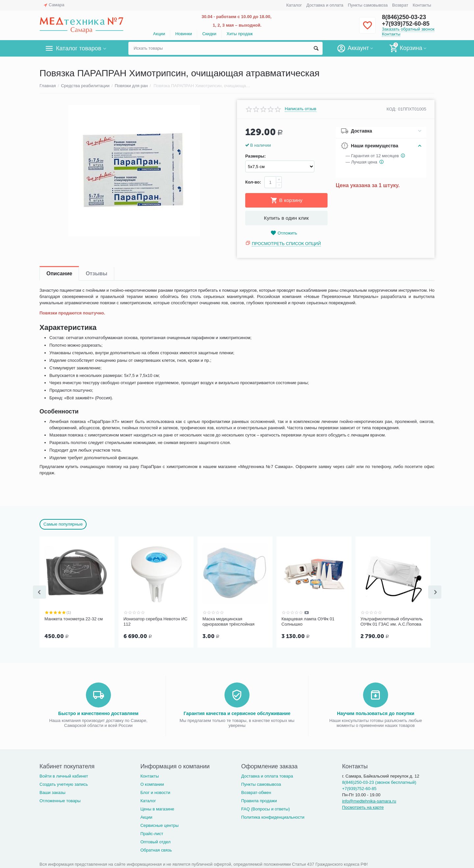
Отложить (284, 233)
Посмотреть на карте (363, 807)
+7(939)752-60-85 (406, 24)
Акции (159, 34)
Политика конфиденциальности (273, 817)
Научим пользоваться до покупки (376, 713)
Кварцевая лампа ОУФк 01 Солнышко (308, 621)
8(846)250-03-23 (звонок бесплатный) (379, 782)
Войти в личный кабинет (64, 775)
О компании (152, 784)
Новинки (184, 34)
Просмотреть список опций (286, 244)
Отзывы (96, 273)
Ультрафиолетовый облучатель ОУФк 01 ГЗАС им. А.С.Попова (392, 621)
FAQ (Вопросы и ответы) (266, 808)
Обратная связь (156, 849)
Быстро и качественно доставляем (98, 713)
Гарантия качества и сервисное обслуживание (237, 713)
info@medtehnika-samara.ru (369, 800)
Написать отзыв (301, 109)
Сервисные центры (159, 825)
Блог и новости (155, 792)
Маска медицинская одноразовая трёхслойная (228, 621)
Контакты (422, 5)
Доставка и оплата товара (267, 775)
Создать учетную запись (64, 784)
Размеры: (255, 156)
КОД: (391, 109)
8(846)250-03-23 (404, 17)
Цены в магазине (157, 808)
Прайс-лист (152, 833)
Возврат (400, 5)
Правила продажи (259, 800)
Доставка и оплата (325, 5)
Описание (59, 273)
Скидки (209, 34)
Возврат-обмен (256, 792)
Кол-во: (253, 182)
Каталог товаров (79, 48)
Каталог (294, 5)
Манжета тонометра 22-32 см (74, 619)
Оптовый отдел (155, 841)
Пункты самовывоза (368, 5)
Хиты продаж (240, 34)
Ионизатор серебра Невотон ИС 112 (155, 621)
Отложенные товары (60, 800)
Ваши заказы (53, 792)
